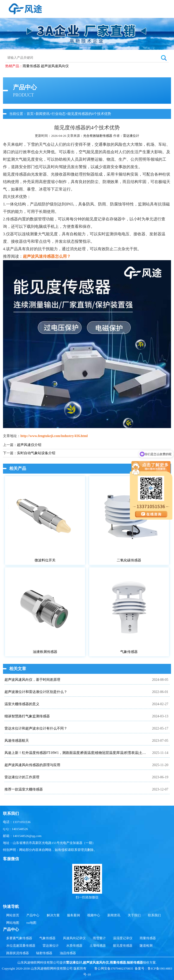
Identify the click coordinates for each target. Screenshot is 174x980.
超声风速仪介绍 (29, 445)
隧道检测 (146, 946)
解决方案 (53, 915)
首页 (30, 114)
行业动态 (58, 114)
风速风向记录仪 (74, 938)
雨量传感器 (31, 66)
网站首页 (13, 915)
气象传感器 (47, 938)
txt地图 (31, 923)
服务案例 (73, 915)
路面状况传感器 (18, 953)
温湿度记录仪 (123, 938)
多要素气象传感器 (19, 938)
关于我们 (134, 915)
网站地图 (13, 923)
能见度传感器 (123, 946)
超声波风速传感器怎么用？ (47, 256)
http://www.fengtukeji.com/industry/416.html (54, 436)
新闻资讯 (43, 114)
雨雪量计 (99, 938)
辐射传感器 (44, 953)
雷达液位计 (131, 136)
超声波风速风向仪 (55, 66)
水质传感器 (74, 946)
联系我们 (154, 915)
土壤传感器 (98, 946)
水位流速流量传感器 (21, 946)
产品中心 (33, 915)
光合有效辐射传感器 (98, 136)
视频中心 (94, 915)
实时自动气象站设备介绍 (36, 453)
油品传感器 (68, 953)
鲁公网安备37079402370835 (114, 968)
